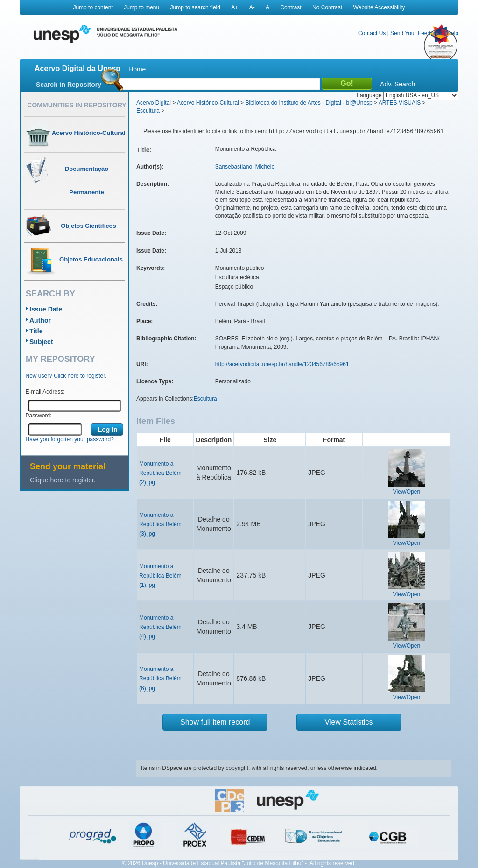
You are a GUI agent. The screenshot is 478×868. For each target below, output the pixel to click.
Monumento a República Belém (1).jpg (160, 576)
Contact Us (372, 33)
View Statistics (349, 722)
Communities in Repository (77, 105)
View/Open (407, 492)
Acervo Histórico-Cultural (208, 103)
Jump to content (93, 7)
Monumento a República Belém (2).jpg (160, 473)
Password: (39, 416)
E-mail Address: (45, 392)
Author (40, 320)
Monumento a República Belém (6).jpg (160, 678)
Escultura (148, 111)
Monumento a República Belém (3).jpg (160, 524)
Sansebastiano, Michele (245, 167)
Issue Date (46, 309)
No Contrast (327, 7)
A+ (235, 7)
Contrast (291, 7)
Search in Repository (69, 85)
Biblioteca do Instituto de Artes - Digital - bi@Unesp (309, 103)
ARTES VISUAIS (400, 103)
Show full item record (215, 722)
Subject (41, 342)
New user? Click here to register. (66, 376)
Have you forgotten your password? (70, 439)
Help (453, 33)
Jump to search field (195, 7)
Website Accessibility (379, 7)
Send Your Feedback (416, 33)
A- (252, 7)
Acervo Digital (154, 103)
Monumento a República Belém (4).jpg (160, 627)
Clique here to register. (63, 480)
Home (137, 69)
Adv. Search (397, 84)
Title (36, 331)
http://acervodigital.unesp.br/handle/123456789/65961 (282, 364)
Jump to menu (141, 7)
